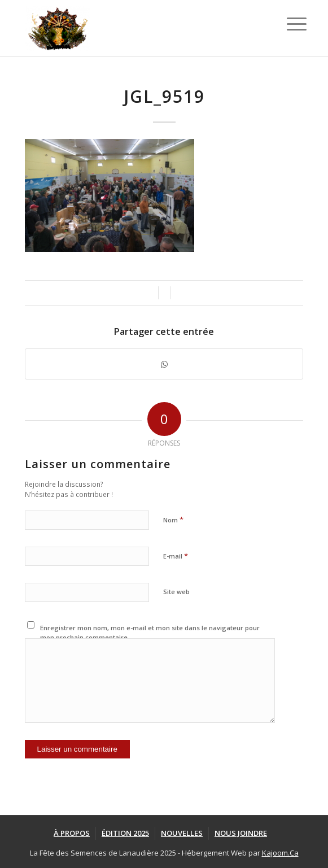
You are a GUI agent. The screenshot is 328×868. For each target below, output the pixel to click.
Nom (173, 520)
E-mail (176, 556)
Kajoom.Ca (280, 853)
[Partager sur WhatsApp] (164, 364)
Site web (176, 592)
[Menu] (288, 24)
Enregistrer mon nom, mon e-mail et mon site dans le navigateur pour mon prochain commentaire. (150, 633)
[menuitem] (72, 833)
